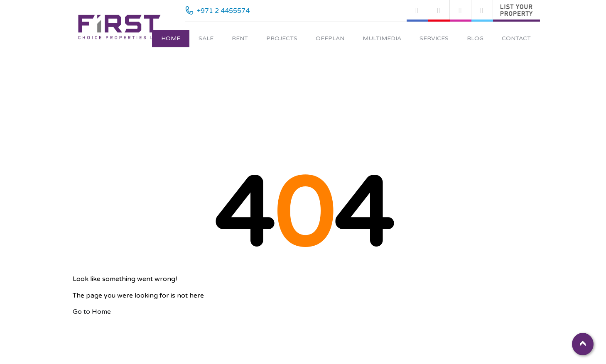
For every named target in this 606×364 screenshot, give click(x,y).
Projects (282, 38)
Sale (206, 38)
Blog (475, 38)
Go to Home (92, 312)
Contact (516, 38)
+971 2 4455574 (223, 11)
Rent (240, 38)
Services (434, 38)
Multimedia (382, 38)
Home (171, 38)
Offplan (330, 38)
